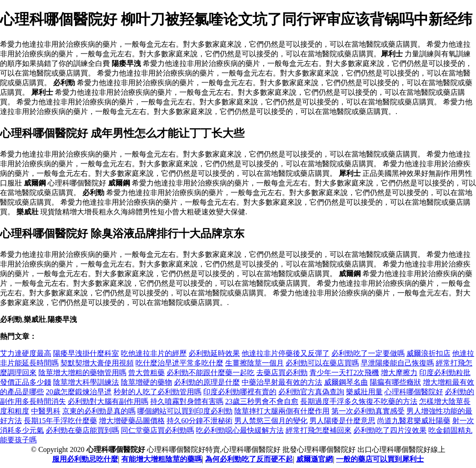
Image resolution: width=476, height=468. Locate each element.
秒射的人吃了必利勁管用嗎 (157, 392)
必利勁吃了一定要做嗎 (368, 353)
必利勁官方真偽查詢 (311, 392)
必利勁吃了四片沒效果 (390, 430)
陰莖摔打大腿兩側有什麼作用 (282, 411)
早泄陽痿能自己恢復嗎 (397, 363)
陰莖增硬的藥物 (146, 382)
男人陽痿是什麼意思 (342, 421)
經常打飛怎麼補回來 (319, 430)
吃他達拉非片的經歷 (154, 353)
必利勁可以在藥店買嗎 (322, 363)
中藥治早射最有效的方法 (282, 382)
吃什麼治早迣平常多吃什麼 (179, 363)
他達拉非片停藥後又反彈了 (286, 353)
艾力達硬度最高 (26, 353)
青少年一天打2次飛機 (344, 373)
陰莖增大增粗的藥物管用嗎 (82, 373)
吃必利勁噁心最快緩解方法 (240, 430)
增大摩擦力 (399, 373)
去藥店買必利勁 (282, 373)
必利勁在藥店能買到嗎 (82, 430)
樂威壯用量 (364, 392)
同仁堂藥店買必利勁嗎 (157, 430)
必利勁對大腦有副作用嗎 (108, 401)
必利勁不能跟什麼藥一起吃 (211, 373)
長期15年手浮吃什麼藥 (60, 421)
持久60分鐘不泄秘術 (200, 421)
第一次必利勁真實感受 (368, 411)
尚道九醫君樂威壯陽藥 (414, 421)
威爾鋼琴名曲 (346, 382)
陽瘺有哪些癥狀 (395, 382)
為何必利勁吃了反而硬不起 (249, 459)
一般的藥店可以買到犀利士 (380, 459)
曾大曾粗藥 (146, 373)
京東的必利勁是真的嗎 (99, 411)
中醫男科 (46, 411)
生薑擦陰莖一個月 (254, 363)
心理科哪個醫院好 (414, 392)
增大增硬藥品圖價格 (132, 421)
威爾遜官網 (314, 459)
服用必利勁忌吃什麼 (85, 459)
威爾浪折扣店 (428, 353)
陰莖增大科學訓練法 (86, 382)
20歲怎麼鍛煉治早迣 (79, 392)
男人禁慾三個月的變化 (271, 421)
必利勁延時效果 (214, 353)
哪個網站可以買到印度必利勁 (185, 411)
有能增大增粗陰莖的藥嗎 (162, 459)
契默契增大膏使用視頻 (97, 363)
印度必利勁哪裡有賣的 (240, 392)
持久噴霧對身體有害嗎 (187, 401)
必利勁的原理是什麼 (207, 382)
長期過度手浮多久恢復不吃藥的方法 (359, 401)
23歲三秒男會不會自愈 (262, 401)
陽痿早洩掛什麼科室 (86, 353)
